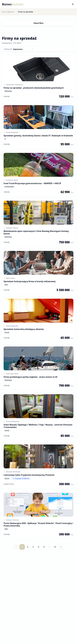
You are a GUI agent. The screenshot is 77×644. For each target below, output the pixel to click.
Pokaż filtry (38, 23)
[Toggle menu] (73, 4)
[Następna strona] (61, 547)
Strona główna (8, 12)
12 (55, 547)
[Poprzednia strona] (16, 547)
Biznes (13, 4)
